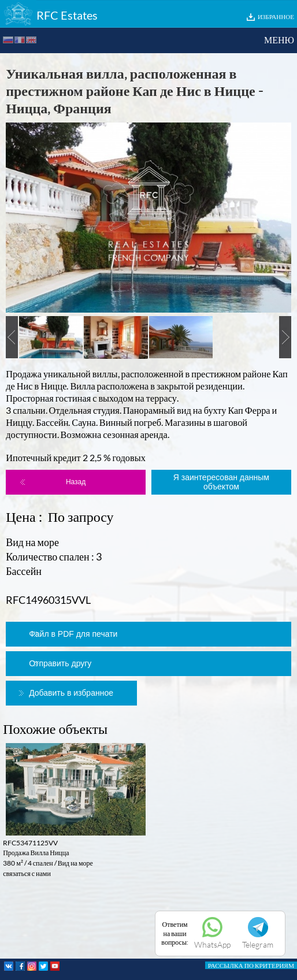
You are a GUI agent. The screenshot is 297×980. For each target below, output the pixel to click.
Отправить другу (60, 663)
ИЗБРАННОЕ (276, 16)
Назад (76, 482)
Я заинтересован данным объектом (221, 482)
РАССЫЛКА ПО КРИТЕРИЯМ (251, 965)
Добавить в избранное (71, 693)
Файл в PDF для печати (73, 634)
